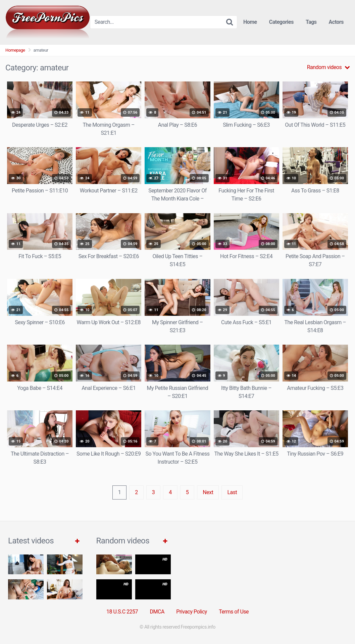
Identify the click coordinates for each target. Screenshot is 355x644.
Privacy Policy (192, 612)
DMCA (157, 612)
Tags (311, 22)
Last (232, 492)
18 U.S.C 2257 (122, 612)
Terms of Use (234, 612)
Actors (336, 22)
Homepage (15, 50)
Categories (281, 22)
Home (250, 22)
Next (208, 492)
